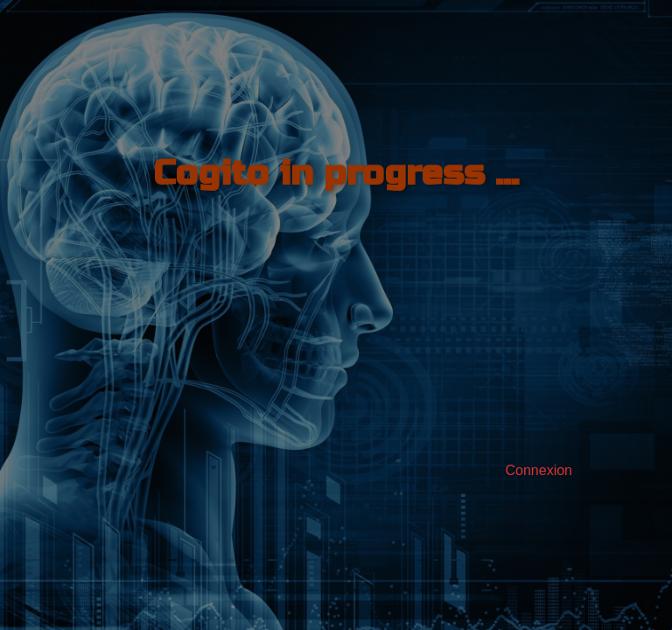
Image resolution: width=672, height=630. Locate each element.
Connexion (539, 470)
